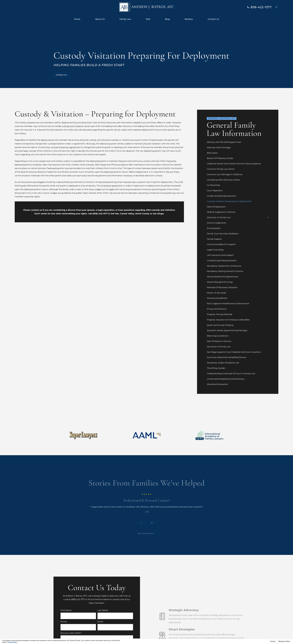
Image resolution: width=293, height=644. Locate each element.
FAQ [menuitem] (148, 19)
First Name (66, 610)
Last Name (103, 610)
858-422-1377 (261, 7)
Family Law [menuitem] (125, 19)
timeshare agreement (112, 186)
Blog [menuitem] (167, 19)
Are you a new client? (71, 633)
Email (100, 622)
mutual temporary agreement (66, 147)
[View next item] (152, 523)
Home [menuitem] (77, 19)
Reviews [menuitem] (189, 19)
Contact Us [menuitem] (213, 19)
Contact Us (62, 75)
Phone (64, 622)
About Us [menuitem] (100, 19)
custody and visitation (73, 126)
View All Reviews (147, 533)
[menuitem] (238, 142)
